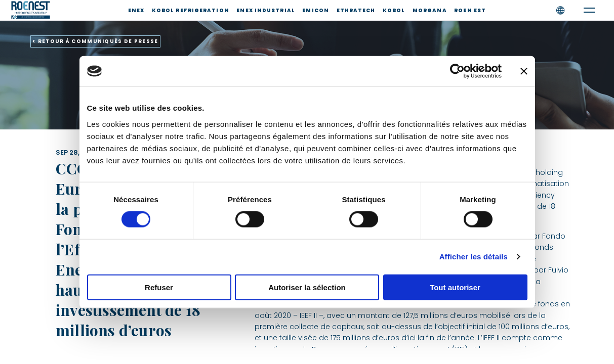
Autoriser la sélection (307, 287)
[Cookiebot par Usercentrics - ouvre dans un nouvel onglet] (457, 71)
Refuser (159, 287)
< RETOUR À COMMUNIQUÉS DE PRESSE (95, 41)
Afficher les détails (474, 257)
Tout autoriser (455, 287)
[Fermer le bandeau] (524, 71)
